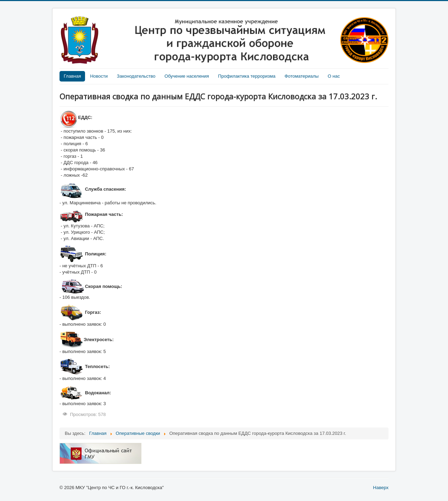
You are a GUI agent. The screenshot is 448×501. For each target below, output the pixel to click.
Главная (72, 76)
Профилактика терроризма (247, 76)
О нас (334, 76)
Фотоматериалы (302, 76)
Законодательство (136, 76)
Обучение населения (187, 76)
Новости (99, 76)
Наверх (381, 488)
